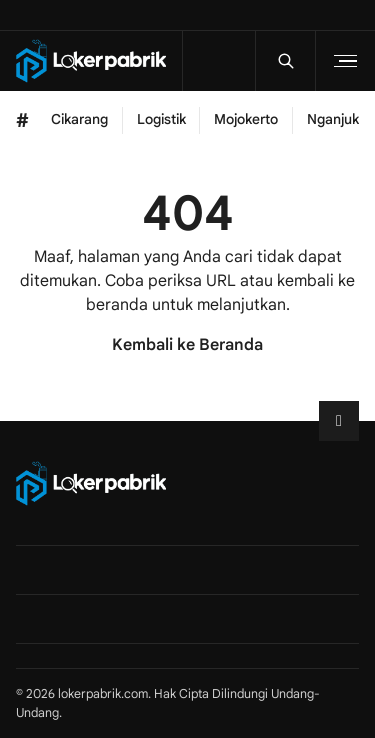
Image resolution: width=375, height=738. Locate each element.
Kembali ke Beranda (187, 345)
